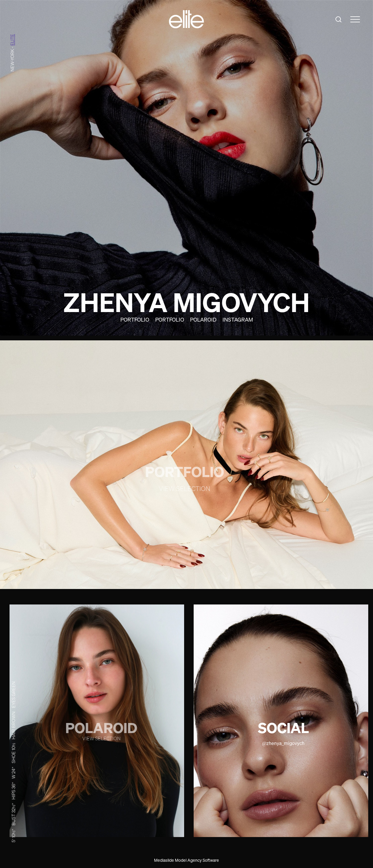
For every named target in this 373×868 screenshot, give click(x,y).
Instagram (238, 320)
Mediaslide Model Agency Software (186, 860)
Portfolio (135, 320)
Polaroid (203, 320)
